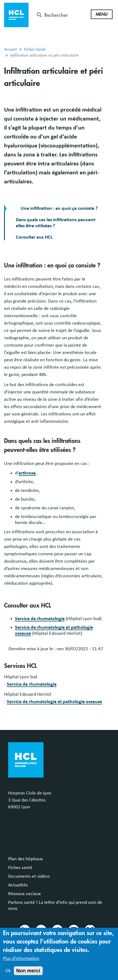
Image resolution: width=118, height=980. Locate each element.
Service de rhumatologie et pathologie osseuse (54, 702)
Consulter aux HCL (34, 237)
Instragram (73, 930)
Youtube (41, 930)
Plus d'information (21, 963)
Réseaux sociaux (24, 894)
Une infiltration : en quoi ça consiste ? (59, 208)
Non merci (28, 976)
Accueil (10, 49)
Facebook (57, 930)
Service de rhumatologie (40, 619)
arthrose (27, 473)
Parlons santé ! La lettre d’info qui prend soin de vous (55, 905)
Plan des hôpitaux (26, 859)
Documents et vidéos (29, 876)
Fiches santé (20, 868)
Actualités (18, 885)
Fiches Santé (35, 49)
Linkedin (24, 930)
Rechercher (52, 15)
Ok (8, 976)
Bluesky (90, 930)
